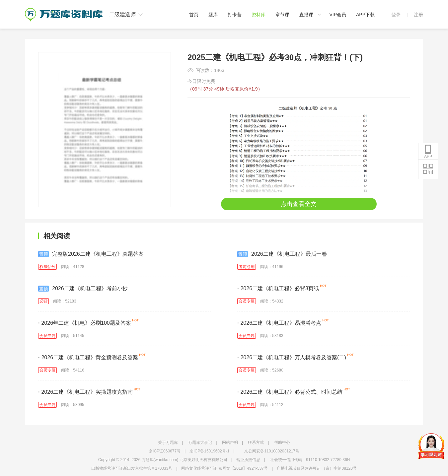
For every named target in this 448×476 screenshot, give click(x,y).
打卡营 (235, 15)
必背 (43, 301)
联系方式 (256, 442)
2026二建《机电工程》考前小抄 (83, 289)
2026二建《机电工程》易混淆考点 (279, 323)
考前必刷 (247, 267)
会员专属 (247, 301)
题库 (213, 15)
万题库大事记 (200, 442)
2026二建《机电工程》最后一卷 (282, 254)
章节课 (282, 15)
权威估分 (47, 267)
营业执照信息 (248, 460)
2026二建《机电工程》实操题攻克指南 (85, 392)
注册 (418, 15)
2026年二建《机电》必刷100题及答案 (85, 323)
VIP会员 (338, 15)
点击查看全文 (299, 204)
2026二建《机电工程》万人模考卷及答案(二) (292, 357)
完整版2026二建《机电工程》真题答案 (91, 254)
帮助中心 (282, 442)
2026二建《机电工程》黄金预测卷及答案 (88, 357)
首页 (194, 15)
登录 (396, 15)
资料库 (259, 15)
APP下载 (365, 15)
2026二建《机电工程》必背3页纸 (278, 288)
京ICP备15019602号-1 (209, 451)
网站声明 (230, 442)
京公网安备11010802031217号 (272, 451)
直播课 (306, 15)
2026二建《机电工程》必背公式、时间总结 (290, 392)
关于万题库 (168, 442)
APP (428, 152)
